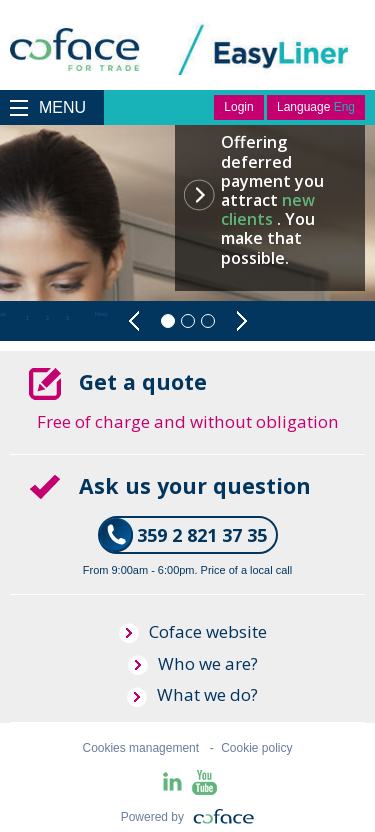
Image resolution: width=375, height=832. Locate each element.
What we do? (192, 694)
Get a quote (140, 381)
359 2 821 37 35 (202, 535)
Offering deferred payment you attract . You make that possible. (272, 199)
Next (241, 321)
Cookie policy (256, 748)
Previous (134, 321)
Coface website (193, 631)
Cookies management (140, 748)
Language (316, 107)
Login (238, 107)
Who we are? (193, 663)
